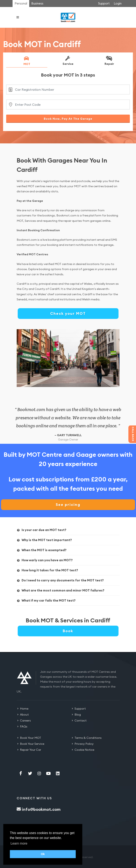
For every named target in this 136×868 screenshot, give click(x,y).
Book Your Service (32, 744)
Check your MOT (68, 313)
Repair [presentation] (109, 60)
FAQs (24, 726)
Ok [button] (43, 854)
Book (68, 631)
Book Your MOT (31, 738)
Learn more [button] (19, 843)
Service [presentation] (68, 60)
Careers (25, 720)
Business (37, 3)
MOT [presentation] (26, 61)
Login (118, 3)
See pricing (68, 505)
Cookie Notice (84, 750)
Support (104, 3)
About (24, 715)
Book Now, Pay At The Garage (68, 119)
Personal (21, 3)
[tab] (27, 62)
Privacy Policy (84, 744)
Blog (78, 715)
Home (24, 709)
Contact (81, 720)
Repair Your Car (31, 750)
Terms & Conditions (88, 738)
